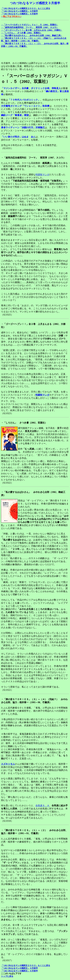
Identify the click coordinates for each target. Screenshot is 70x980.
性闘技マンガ (42, 175)
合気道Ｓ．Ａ (42, 806)
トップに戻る (7, 976)
